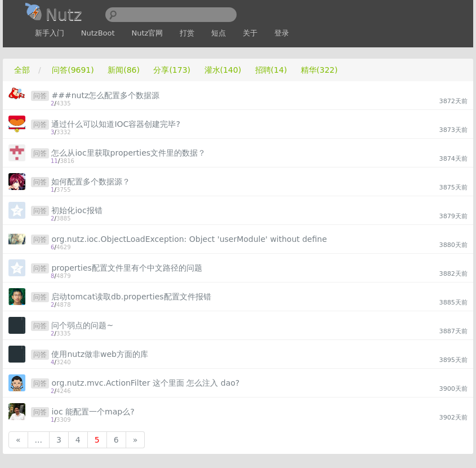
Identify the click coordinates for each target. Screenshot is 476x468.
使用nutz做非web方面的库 (100, 354)
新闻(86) (124, 70)
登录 (282, 33)
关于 (250, 33)
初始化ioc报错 (77, 210)
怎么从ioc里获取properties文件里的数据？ (128, 153)
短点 (219, 33)
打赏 (187, 33)
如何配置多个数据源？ (91, 182)
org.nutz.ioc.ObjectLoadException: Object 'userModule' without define (189, 239)
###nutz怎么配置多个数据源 (105, 95)
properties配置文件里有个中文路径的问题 (126, 268)
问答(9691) (73, 70)
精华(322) (319, 70)
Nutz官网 (148, 33)
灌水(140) (223, 70)
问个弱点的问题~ (82, 325)
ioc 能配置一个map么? (93, 412)
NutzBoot (98, 33)
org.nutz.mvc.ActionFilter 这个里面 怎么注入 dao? (145, 383)
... (39, 440)
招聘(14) (271, 70)
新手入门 (50, 33)
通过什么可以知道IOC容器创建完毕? (115, 124)
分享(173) (172, 70)
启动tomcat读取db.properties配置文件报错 (131, 297)
